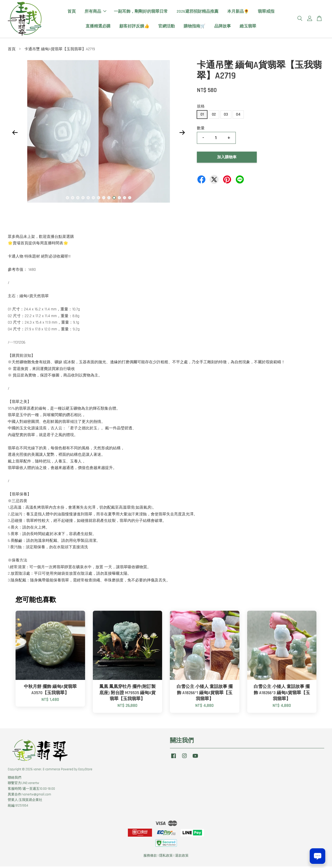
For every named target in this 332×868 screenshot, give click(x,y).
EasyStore (85, 771)
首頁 (72, 12)
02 (214, 116)
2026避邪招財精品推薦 (198, 12)
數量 (201, 130)
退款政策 (182, 857)
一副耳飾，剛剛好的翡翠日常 (141, 12)
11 (119, 199)
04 (238, 116)
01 (202, 116)
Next (182, 134)
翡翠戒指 (266, 12)
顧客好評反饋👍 (134, 27)
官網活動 (167, 27)
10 (114, 199)
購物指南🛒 (195, 27)
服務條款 (150, 857)
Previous (15, 134)
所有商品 (95, 12)
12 (125, 199)
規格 (201, 108)
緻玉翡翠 (248, 27)
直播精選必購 (98, 27)
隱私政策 (166, 857)
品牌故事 (223, 27)
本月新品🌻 (238, 12)
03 (226, 116)
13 (130, 199)
